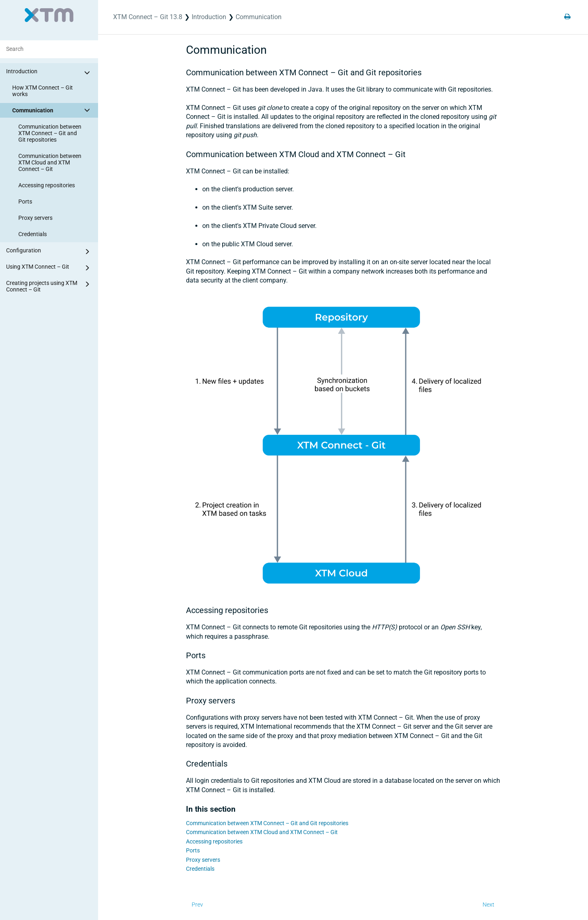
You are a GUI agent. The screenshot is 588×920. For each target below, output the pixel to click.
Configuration (49, 252)
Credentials (33, 234)
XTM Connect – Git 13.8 (148, 17)
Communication (52, 110)
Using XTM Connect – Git (49, 268)
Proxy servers (35, 218)
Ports (25, 202)
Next (489, 905)
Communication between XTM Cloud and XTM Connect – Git (50, 162)
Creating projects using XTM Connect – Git (49, 286)
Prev (197, 905)
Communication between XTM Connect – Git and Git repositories (50, 133)
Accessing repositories (47, 185)
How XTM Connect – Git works (43, 91)
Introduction (49, 72)
